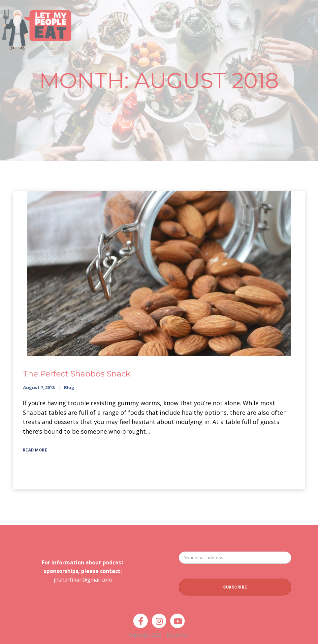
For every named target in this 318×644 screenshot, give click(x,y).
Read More (35, 450)
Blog (69, 387)
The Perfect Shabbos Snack (77, 374)
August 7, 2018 (39, 387)
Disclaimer (178, 635)
